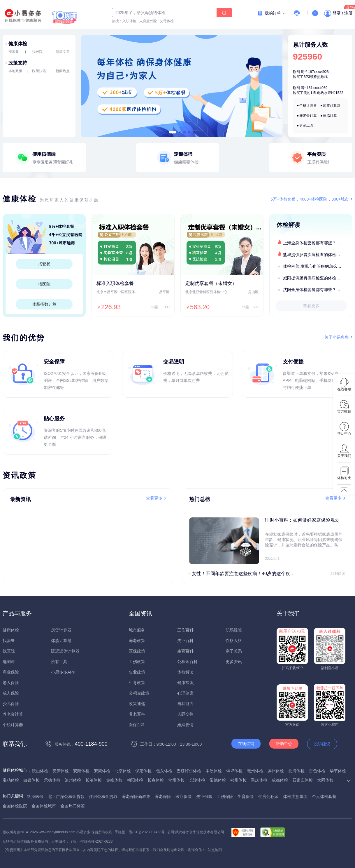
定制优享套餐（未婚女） (211, 283)
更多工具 (306, 126)
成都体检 (280, 780)
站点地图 (215, 850)
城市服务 (137, 630)
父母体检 (167, 21)
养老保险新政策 (136, 796)
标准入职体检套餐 (115, 283)
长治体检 (94, 780)
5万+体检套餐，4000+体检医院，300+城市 (310, 199)
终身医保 (35, 796)
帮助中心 (284, 744)
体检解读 (185, 672)
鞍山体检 (40, 771)
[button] (173, 132)
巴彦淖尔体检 (189, 771)
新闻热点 (63, 71)
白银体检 (31, 780)
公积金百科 (187, 662)
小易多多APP (63, 672)
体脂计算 (330, 116)
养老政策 (137, 641)
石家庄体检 (303, 780)
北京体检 (123, 771)
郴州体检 (238, 780)
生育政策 (137, 683)
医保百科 (137, 725)
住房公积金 (268, 796)
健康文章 (63, 52)
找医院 (37, 52)
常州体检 (176, 780)
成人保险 (11, 693)
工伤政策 (137, 662)
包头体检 (164, 771)
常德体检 (218, 780)
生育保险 (246, 796)
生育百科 (185, 651)
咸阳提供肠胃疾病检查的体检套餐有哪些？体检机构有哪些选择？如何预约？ (317, 278)
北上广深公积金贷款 (66, 796)
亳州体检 (255, 771)
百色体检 (317, 771)
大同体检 (325, 780)
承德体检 (52, 780)
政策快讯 (39, 71)
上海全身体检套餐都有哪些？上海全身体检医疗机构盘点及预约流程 (317, 243)
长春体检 (156, 780)
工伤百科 (185, 630)
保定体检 (143, 771)
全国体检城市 (44, 806)
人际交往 (185, 714)
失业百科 (185, 641)
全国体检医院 (15, 806)
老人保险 (11, 683)
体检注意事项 (295, 796)
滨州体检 (276, 771)
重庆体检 (259, 780)
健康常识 (185, 683)
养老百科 (137, 714)
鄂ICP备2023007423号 (147, 832)
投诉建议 (322, 744)
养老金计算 (308, 116)
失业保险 (204, 796)
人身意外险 (148, 21)
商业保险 (11, 672)
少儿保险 (11, 704)
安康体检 (102, 771)
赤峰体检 (114, 780)
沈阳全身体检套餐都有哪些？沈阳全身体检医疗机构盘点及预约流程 (317, 290)
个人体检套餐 (324, 796)
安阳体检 (81, 771)
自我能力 (185, 704)
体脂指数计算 (44, 304)
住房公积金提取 (103, 796)
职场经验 (234, 630)
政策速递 (137, 704)
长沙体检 (197, 780)
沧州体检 (73, 780)
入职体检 (129, 21)
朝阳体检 (135, 780)
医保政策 (137, 651)
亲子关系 (234, 651)
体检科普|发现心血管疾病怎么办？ (314, 266)
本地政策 (15, 71)
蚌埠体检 (234, 771)
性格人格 (234, 641)
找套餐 (14, 52)
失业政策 (137, 672)
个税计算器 (308, 105)
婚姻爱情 (185, 725)
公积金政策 (139, 693)
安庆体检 (61, 771)
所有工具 (59, 662)
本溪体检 (214, 771)
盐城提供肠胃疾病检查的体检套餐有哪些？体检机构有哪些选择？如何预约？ (317, 255)
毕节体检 (338, 771)
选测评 (9, 662)
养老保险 (163, 796)
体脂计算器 (61, 641)
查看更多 (311, 306)
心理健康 (185, 693)
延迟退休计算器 (65, 651)
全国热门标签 (73, 806)
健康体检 (18, 44)
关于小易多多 (337, 337)
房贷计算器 (332, 105)
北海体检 (296, 771)
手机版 (120, 832)
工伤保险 (225, 796)
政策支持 (18, 63)
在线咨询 (246, 744)
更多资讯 (234, 662)
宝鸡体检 (11, 780)
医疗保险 (184, 796)
